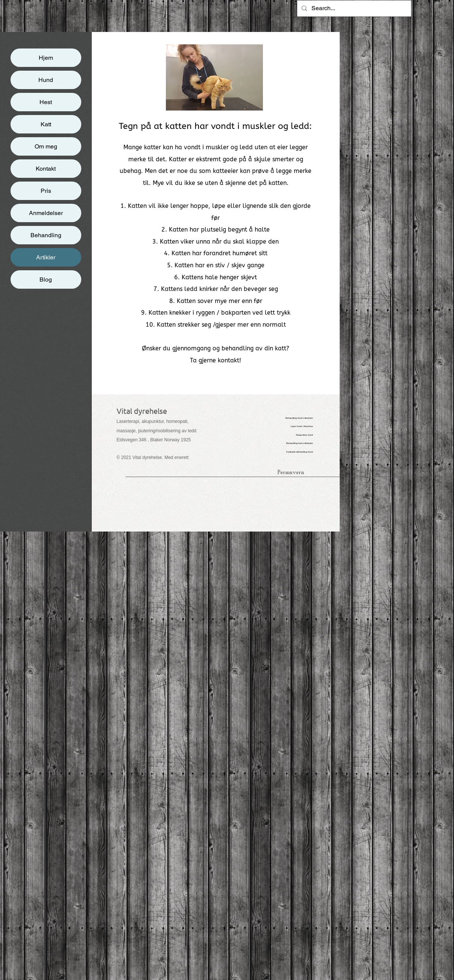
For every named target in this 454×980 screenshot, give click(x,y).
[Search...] (353, 8)
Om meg (46, 146)
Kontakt (46, 169)
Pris (46, 191)
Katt (46, 124)
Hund (46, 80)
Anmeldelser (46, 213)
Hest (46, 102)
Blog (46, 279)
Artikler (46, 257)
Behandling (46, 235)
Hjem (46, 58)
